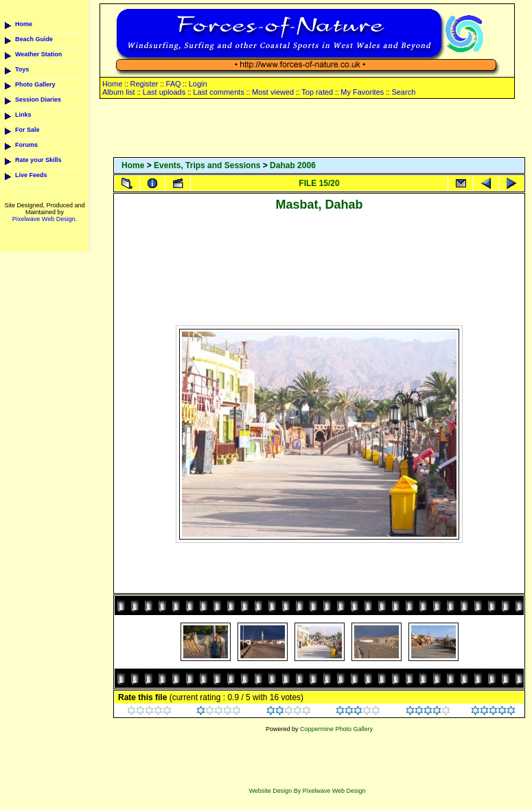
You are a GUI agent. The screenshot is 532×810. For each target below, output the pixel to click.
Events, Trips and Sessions (207, 165)
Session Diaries (38, 100)
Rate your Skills (38, 160)
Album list (119, 92)
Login (198, 84)
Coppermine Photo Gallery (336, 729)
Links (23, 115)
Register (144, 84)
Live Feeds (31, 175)
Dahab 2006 (293, 165)
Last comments (219, 92)
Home (24, 24)
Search (403, 92)
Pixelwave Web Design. (45, 219)
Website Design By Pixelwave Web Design (307, 791)
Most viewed (273, 92)
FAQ (174, 84)
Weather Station (38, 54)
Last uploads (164, 92)
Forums (26, 145)
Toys (22, 69)
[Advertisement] (319, 129)
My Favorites (362, 92)
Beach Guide (34, 39)
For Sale (27, 130)
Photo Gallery (35, 84)
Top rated (317, 92)
